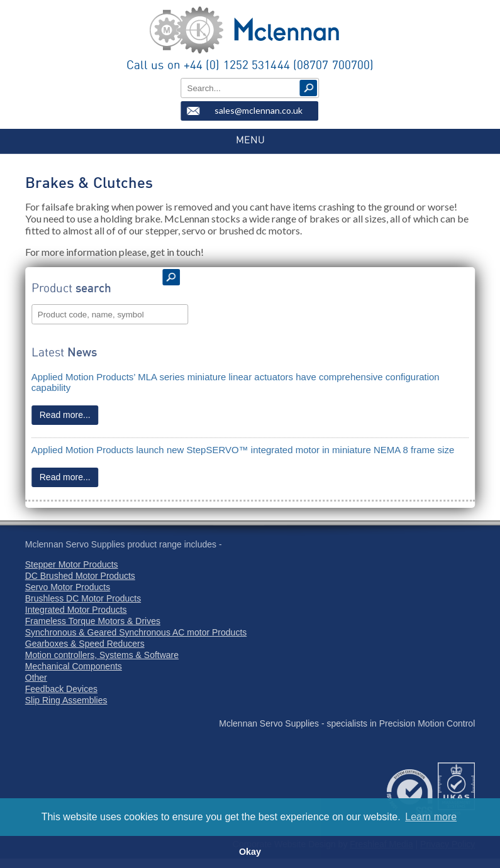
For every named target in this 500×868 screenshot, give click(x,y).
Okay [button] (250, 852)
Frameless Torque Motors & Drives (93, 621)
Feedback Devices (61, 689)
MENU (250, 140)
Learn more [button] (431, 817)
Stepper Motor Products (72, 564)
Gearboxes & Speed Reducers (85, 644)
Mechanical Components (74, 666)
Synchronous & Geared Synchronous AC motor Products (136, 632)
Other (36, 678)
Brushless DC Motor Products (83, 598)
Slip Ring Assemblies (66, 700)
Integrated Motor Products (76, 610)
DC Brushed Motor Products (80, 576)
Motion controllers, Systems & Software (102, 655)
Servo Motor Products (68, 587)
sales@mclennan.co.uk (258, 110)
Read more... (65, 415)
